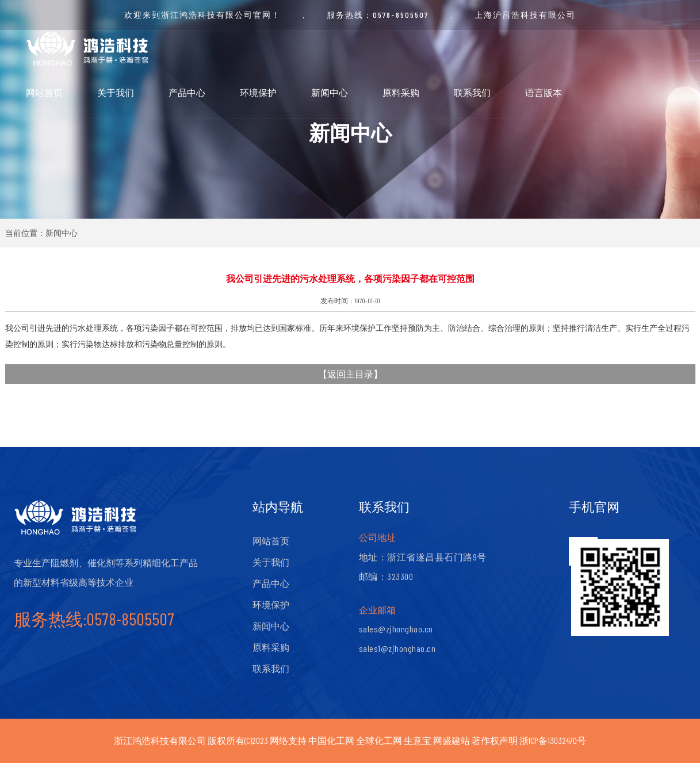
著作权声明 (495, 740)
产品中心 (187, 92)
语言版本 (544, 92)
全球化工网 (379, 740)
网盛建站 (452, 740)
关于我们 (116, 92)
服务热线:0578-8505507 (94, 619)
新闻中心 (330, 92)
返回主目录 (350, 374)
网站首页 (44, 92)
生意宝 (418, 740)
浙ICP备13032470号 (553, 740)
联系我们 (472, 92)
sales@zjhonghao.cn (396, 629)
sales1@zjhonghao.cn (397, 648)
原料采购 (401, 92)
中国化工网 (331, 740)
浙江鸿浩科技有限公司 (160, 740)
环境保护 (258, 92)
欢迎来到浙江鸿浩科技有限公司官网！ (202, 15)
